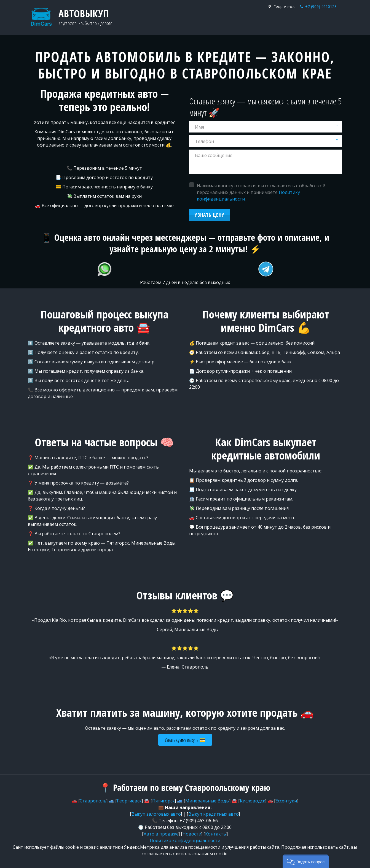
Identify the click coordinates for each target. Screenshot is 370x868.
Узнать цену (210, 215)
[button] (306, 861)
